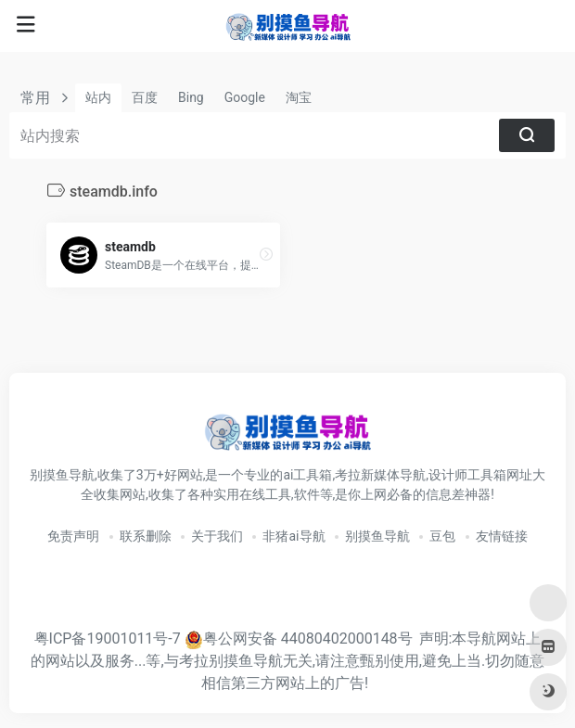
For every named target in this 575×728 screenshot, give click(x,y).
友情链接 (502, 536)
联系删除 (146, 536)
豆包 (442, 536)
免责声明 (73, 536)
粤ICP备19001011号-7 (108, 639)
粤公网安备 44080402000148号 (308, 639)
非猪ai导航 (294, 536)
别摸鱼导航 (377, 536)
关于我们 (217, 536)
